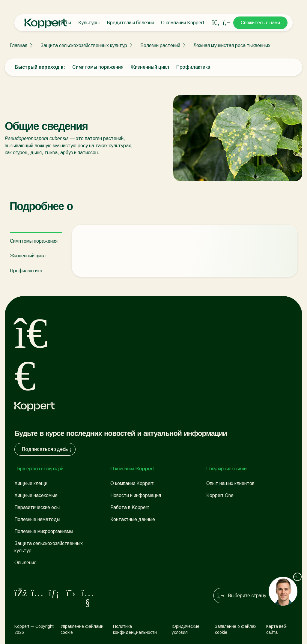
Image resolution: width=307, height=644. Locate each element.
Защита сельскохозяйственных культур (84, 45)
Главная (18, 45)
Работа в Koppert (130, 507)
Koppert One (220, 495)
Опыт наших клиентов (230, 483)
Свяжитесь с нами (260, 23)
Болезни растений (160, 45)
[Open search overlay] (216, 23)
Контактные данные (133, 519)
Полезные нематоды (37, 519)
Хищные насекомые (36, 495)
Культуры (89, 23)
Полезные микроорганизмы (44, 531)
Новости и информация (136, 495)
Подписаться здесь (47, 449)
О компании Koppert (183, 23)
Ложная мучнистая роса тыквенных (232, 45)
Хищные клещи (31, 483)
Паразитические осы (37, 507)
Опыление (25, 563)
